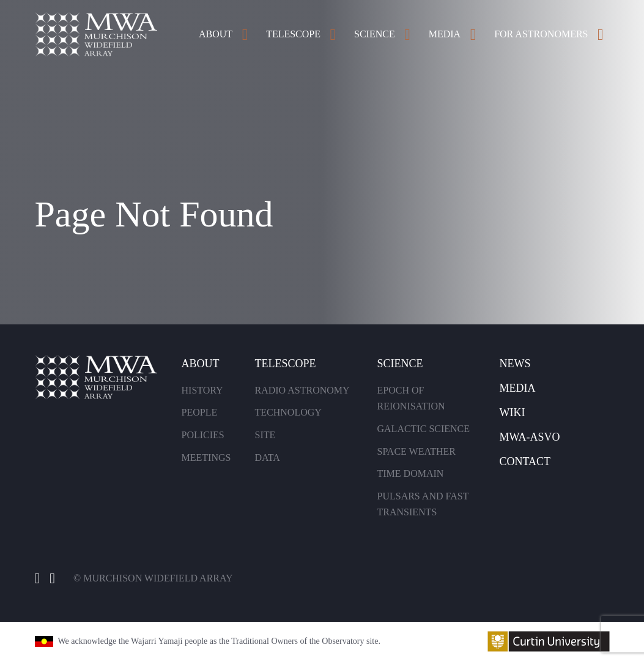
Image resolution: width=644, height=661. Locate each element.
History (202, 390)
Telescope (293, 34)
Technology (288, 412)
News (515, 364)
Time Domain (411, 473)
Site (265, 435)
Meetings (206, 457)
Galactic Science (424, 429)
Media (445, 34)
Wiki (513, 413)
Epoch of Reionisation (411, 398)
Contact (525, 461)
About (216, 34)
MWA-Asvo (530, 437)
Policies (203, 435)
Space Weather (416, 451)
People (200, 412)
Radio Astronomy (302, 390)
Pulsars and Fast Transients (423, 504)
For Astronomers (541, 34)
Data (268, 457)
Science (375, 34)
